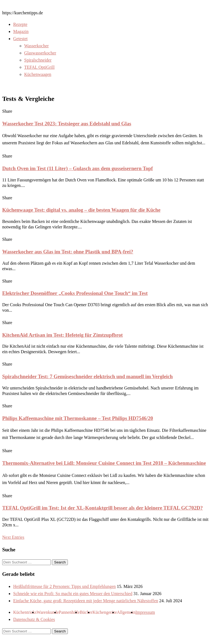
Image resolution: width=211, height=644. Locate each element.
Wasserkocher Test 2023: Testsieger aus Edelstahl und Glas (67, 124)
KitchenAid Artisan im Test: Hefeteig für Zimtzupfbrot (63, 335)
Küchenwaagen (38, 74)
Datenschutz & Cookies (34, 619)
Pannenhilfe (69, 612)
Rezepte (20, 24)
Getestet (20, 39)
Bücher (86, 612)
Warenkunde (48, 612)
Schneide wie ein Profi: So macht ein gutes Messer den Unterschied (73, 594)
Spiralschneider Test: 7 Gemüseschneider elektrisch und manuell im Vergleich (88, 376)
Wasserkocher (36, 46)
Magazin (21, 31)
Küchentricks (25, 612)
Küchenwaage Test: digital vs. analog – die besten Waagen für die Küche (81, 210)
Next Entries (13, 537)
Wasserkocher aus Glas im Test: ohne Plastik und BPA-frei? (68, 252)
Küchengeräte (105, 612)
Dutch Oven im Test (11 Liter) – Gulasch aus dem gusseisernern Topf (77, 168)
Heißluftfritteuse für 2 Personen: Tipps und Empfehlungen (64, 586)
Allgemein (126, 612)
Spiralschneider (38, 60)
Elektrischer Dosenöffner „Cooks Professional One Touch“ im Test (75, 293)
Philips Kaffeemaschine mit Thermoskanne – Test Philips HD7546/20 (78, 418)
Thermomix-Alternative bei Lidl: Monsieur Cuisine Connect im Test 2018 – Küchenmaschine (104, 463)
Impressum (145, 612)
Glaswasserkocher (40, 53)
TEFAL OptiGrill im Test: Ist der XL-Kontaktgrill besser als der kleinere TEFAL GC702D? (102, 508)
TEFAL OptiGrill (39, 67)
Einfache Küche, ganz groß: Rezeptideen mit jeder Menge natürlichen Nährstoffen (86, 601)
